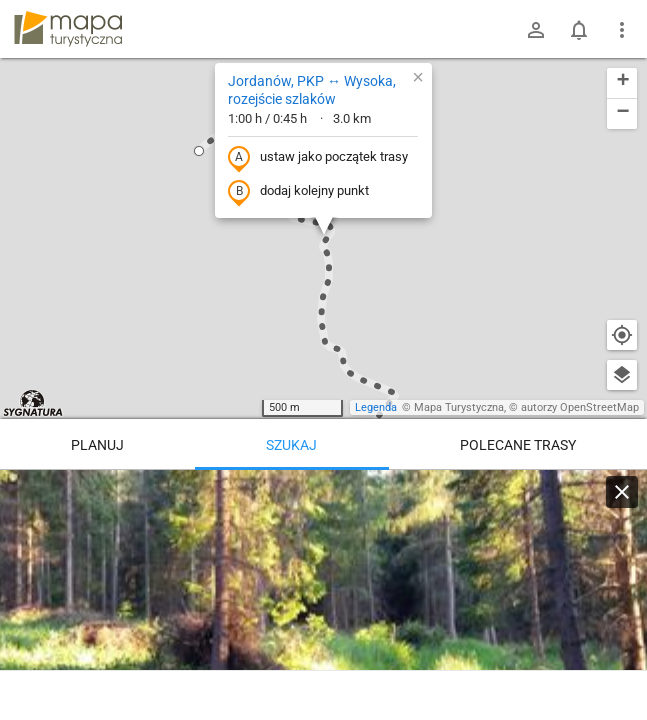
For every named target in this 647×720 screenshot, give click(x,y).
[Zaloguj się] (536, 30)
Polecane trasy (518, 445)
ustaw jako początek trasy (318, 158)
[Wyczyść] (622, 492)
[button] (199, 151)
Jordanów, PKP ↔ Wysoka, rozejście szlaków (312, 90)
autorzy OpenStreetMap (580, 407)
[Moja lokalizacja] (622, 335)
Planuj (97, 445)
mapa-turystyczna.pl (68, 29)
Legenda (376, 407)
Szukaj (291, 445)
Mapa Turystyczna (459, 407)
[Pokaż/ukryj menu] (622, 30)
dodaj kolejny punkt (298, 192)
